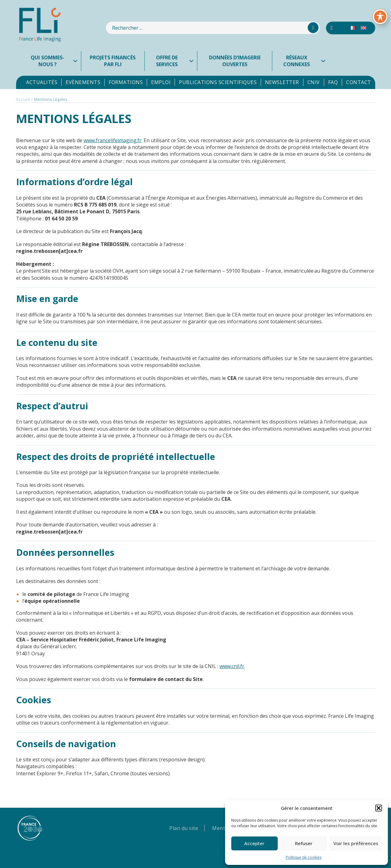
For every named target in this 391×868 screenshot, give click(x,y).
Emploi (161, 82)
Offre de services (167, 61)
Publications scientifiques (218, 82)
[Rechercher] (313, 28)
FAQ (333, 82)
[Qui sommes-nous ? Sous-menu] (77, 61)
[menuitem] (352, 28)
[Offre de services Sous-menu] (193, 61)
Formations (126, 82)
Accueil (23, 99)
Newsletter (282, 82)
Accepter (254, 843)
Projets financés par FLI (113, 61)
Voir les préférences (356, 843)
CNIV (314, 82)
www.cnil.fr (232, 666)
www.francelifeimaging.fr (113, 140)
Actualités (42, 82)
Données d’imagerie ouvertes (235, 61)
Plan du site (184, 828)
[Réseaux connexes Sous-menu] (325, 61)
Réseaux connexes (297, 61)
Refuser (304, 843)
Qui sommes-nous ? (48, 61)
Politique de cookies (304, 857)
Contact (359, 82)
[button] (379, 808)
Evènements (83, 82)
